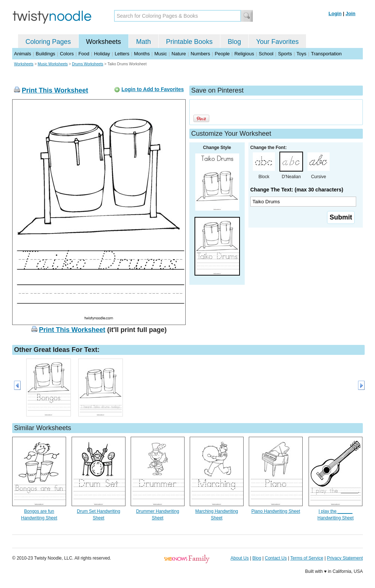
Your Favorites (277, 42)
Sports (285, 54)
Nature (179, 54)
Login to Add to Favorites (153, 89)
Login (335, 13)
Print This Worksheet (55, 90)
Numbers (200, 54)
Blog (234, 42)
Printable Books (189, 42)
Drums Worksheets (88, 64)
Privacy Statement (345, 558)
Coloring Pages (48, 42)
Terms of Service (307, 558)
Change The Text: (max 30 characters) (297, 190)
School (266, 54)
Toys (301, 54)
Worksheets (104, 42)
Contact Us (276, 558)
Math (144, 42)
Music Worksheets (53, 64)
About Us (240, 558)
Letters (122, 54)
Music (161, 54)
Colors (67, 54)
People (222, 54)
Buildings (46, 54)
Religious (244, 54)
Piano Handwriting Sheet (276, 511)
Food (84, 54)
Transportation (326, 54)
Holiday (102, 54)
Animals (23, 54)
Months (142, 54)
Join (350, 13)
